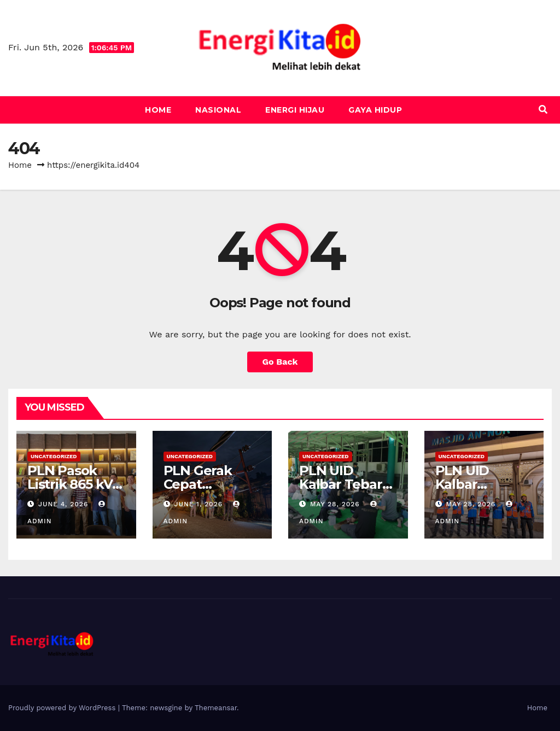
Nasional (218, 110)
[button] (543, 110)
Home (158, 110)
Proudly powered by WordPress (63, 708)
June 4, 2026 (65, 504)
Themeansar (216, 708)
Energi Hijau (295, 110)
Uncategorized (54, 456)
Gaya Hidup (375, 110)
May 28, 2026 (336, 504)
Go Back (280, 362)
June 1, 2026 (200, 504)
